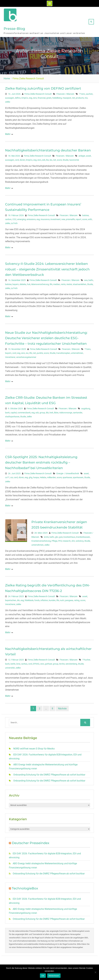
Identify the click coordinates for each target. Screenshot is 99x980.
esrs (35, 97)
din (18, 600)
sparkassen (78, 477)
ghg (31, 477)
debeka (23, 284)
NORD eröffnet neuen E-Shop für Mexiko (34, 748)
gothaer (49, 663)
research (67, 540)
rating (77, 600)
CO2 (14, 219)
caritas (24, 663)
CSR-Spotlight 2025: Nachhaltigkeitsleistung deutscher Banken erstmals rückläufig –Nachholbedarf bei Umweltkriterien (41, 462)
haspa (36, 477)
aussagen (10, 97)
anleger (82, 155)
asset (88, 155)
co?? (7, 477)
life (51, 284)
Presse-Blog (14, 28)
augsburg (86, 408)
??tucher (86, 659)
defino (18, 97)
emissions (31, 219)
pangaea (69, 600)
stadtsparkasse (12, 416)
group (42, 412)
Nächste (62, 708)
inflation (44, 600)
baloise (86, 215)
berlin (13, 663)
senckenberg (71, 663)
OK (43, 976)
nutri (62, 600)
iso (27, 352)
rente (63, 284)
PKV (60, 540)
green (49, 97)
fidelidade (29, 600)
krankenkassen (83, 536)
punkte (40, 352)
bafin (91, 279)
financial (42, 97)
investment (55, 219)
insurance (45, 219)
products (80, 97)
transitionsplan (63, 352)
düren (22, 159)
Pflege (54, 540)
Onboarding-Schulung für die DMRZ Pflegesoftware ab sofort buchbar (49, 774)
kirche (62, 663)
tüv (86, 97)
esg (31, 97)
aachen (89, 93)
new (63, 219)
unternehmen (77, 352)
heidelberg (57, 97)
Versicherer (10, 356)
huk (29, 284)
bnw (18, 663)
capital (14, 412)
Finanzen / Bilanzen (65, 93)
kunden (52, 600)
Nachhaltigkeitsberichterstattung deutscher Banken (48, 150)
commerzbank (24, 412)
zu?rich (14, 223)
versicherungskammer (26, 356)
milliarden (51, 477)
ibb (47, 412)
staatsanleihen (80, 284)
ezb (44, 159)
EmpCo (25, 97)
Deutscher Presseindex (31, 842)
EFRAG (36, 663)
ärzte (46, 536)
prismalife (70, 219)
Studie (66, 159)
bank (7, 412)
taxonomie (74, 159)
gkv (57, 536)
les (51, 159)
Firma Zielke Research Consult (38, 93)
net (73, 97)
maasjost (67, 97)
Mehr (8, 133)
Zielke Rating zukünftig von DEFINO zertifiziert (43, 88)
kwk (51, 412)
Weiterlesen (54, 976)
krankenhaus (69, 536)
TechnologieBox (25, 888)
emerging (21, 219)
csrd (17, 159)
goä (61, 536)
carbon (8, 219)
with (90, 219)
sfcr (73, 540)
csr (12, 477)
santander (78, 412)
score (59, 159)
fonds (37, 600)
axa (86, 279)
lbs (48, 159)
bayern (16, 284)
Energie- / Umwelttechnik (68, 473)
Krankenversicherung (41, 540)
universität (10, 667)
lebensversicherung (40, 284)
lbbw (56, 412)
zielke (8, 101)
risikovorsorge (66, 412)
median (57, 284)
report (79, 219)
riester (69, 284)
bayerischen (11, 600)
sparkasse (67, 477)
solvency (80, 540)
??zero (82, 93)
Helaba (43, 477)
